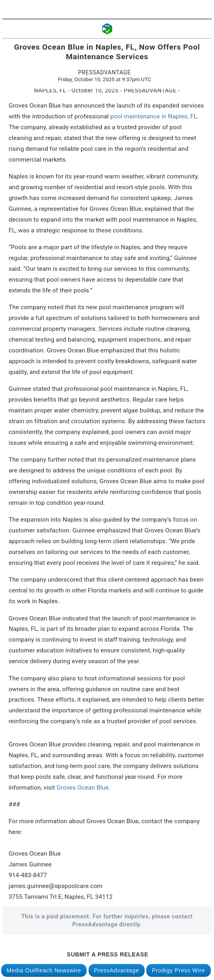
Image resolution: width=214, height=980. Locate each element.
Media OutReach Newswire (44, 970)
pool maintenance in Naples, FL (153, 116)
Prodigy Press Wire (178, 970)
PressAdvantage (117, 970)
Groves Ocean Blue (83, 788)
